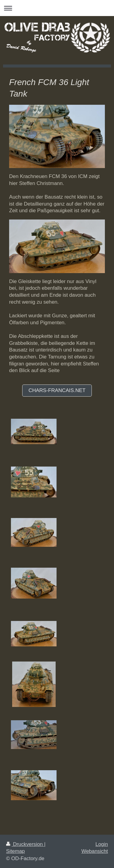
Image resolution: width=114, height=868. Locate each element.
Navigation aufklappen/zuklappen (57, 8)
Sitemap (16, 851)
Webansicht (95, 851)
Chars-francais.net (57, 390)
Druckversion (25, 844)
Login (102, 844)
